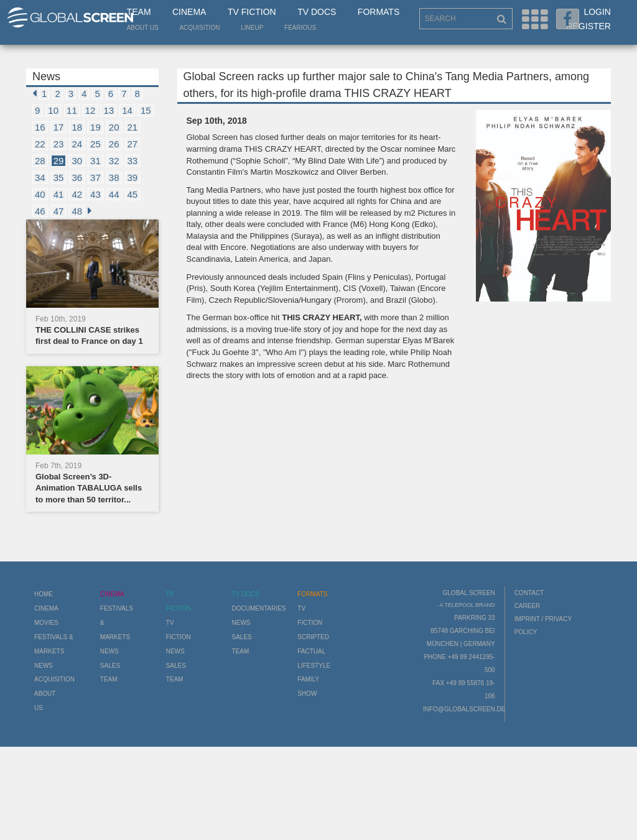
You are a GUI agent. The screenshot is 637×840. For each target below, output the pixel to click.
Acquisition (199, 28)
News (44, 666)
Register (588, 26)
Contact (529, 593)
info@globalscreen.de (464, 709)
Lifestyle (314, 666)
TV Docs (317, 12)
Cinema (189, 12)
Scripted (313, 637)
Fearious (300, 28)
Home (44, 594)
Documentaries (258, 608)
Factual (311, 651)
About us (143, 28)
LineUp (252, 28)
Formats (379, 12)
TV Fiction (252, 12)
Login (597, 12)
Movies (46, 623)
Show (307, 694)
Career (528, 606)
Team (139, 12)
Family (308, 679)
